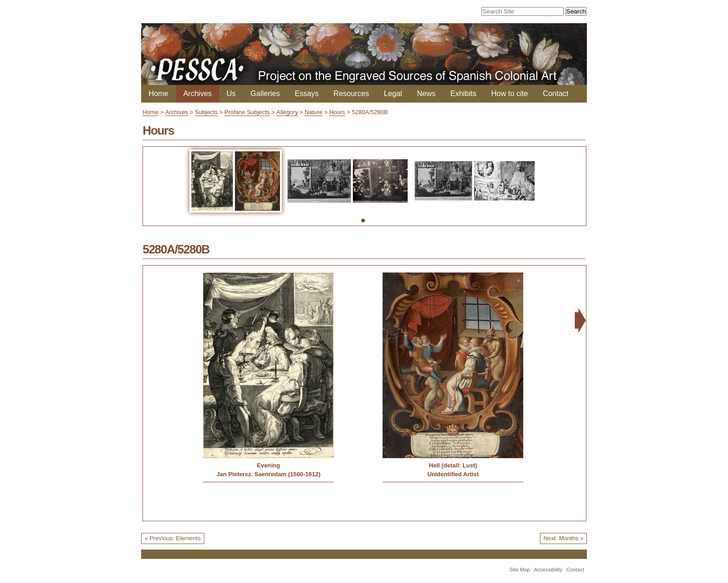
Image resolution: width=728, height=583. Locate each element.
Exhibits (463, 94)
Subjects (206, 112)
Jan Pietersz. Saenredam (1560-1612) (268, 474)
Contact (556, 94)
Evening (268, 465)
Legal (393, 94)
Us (231, 94)
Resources (351, 94)
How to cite (510, 94)
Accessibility (548, 570)
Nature (313, 112)
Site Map (520, 570)
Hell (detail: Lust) (453, 465)
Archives (198, 94)
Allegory (287, 112)
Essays (307, 94)
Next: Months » (564, 538)
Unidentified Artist (453, 474)
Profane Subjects (247, 112)
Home (159, 94)
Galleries (265, 94)
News (426, 94)
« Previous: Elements (172, 538)
